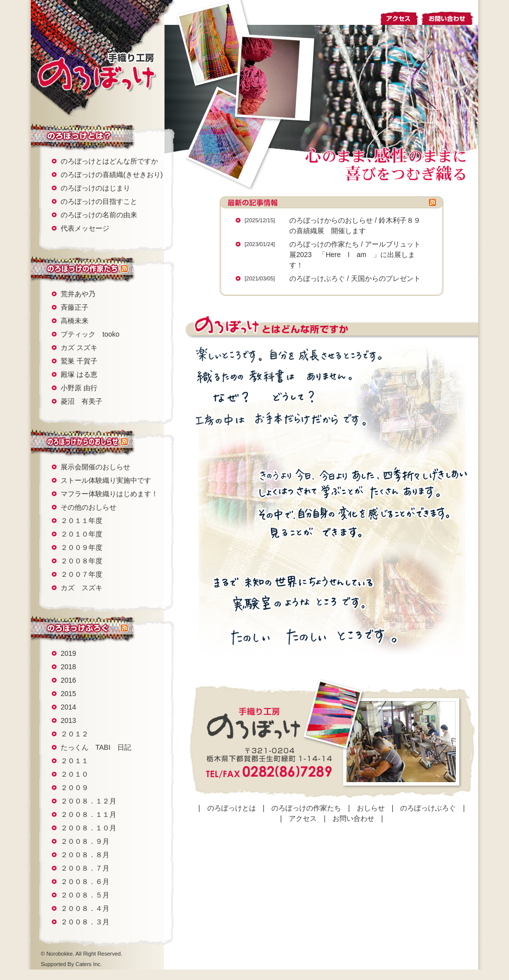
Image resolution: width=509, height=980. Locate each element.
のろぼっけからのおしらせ (331, 220)
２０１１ (75, 761)
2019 (68, 653)
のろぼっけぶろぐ (76, 628)
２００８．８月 (85, 855)
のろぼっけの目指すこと (99, 201)
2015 (68, 694)
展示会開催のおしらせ (95, 467)
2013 (68, 720)
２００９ (75, 788)
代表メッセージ (85, 228)
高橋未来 (75, 321)
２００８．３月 (85, 922)
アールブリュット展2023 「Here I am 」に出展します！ (355, 255)
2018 (68, 667)
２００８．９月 (85, 841)
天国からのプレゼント (386, 278)
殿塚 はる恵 (79, 374)
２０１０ (75, 774)
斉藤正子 (75, 307)
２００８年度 (82, 561)
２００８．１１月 (88, 814)
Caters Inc (88, 964)
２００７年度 (82, 574)
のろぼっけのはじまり (95, 188)
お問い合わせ (449, 17)
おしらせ (76, 442)
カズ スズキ (79, 348)
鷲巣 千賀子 (79, 361)
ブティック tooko (90, 334)
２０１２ (75, 734)
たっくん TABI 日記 (96, 747)
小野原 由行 (79, 388)
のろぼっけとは (76, 136)
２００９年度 (82, 547)
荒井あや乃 (78, 294)
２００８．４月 (85, 908)
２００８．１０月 (88, 828)
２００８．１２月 (88, 801)
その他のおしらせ (88, 507)
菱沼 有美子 (82, 401)
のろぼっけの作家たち (76, 269)
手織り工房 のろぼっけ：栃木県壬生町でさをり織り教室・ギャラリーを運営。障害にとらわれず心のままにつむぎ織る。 (96, 72)
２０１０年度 (82, 534)
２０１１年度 (82, 521)
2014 (68, 707)
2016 (68, 680)
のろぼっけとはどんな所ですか (109, 161)
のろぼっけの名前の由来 (99, 215)
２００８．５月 (85, 895)
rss (124, 269)
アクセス (400, 17)
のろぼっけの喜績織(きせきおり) (112, 175)
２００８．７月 (85, 868)
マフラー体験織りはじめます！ (109, 494)
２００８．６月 (85, 882)
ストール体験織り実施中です (106, 480)
